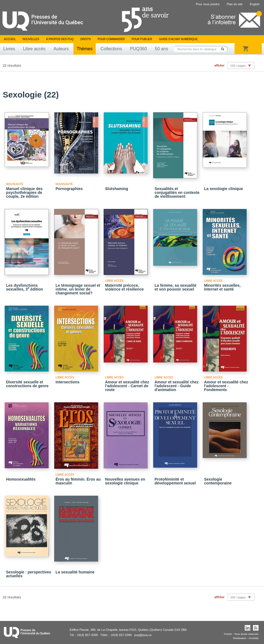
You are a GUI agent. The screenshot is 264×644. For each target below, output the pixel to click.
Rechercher (224, 49)
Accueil (10, 39)
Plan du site (234, 4)
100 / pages (238, 66)
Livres (9, 49)
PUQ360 (138, 49)
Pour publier (142, 39)
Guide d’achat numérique (178, 39)
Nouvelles (31, 39)
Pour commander (111, 39)
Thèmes (85, 49)
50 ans (161, 49)
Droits (86, 39)
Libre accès (34, 49)
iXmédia (254, 638)
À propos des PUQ (60, 39)
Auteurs (61, 49)
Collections (111, 49)
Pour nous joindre (208, 4)
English (255, 4)
